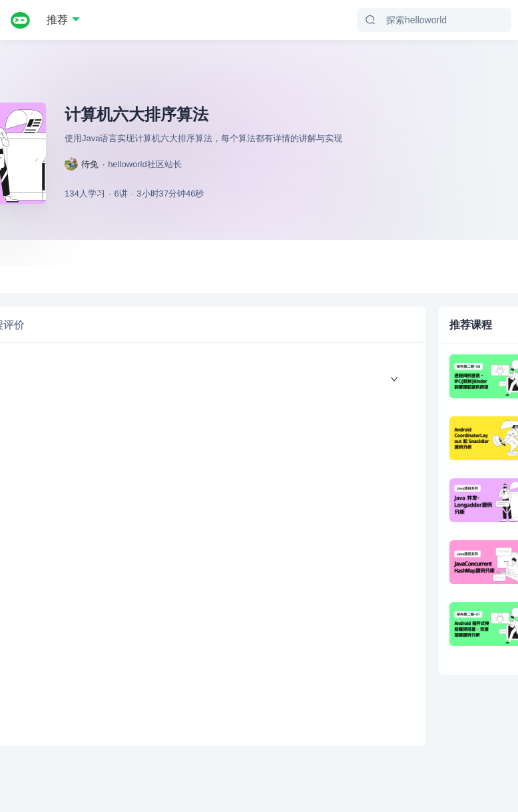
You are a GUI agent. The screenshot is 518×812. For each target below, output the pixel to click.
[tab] (102, 318)
